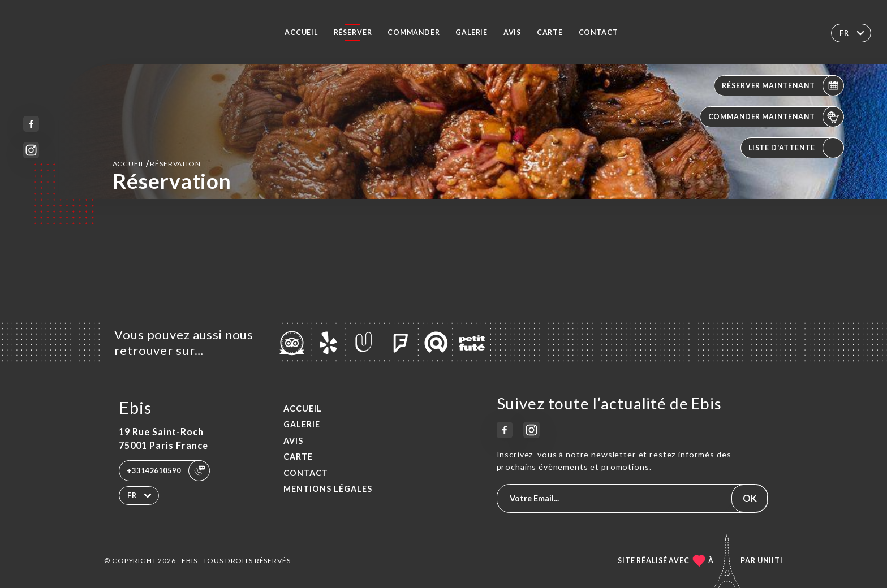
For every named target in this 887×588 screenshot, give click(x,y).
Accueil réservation (157, 163)
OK (750, 498)
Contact (598, 33)
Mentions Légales (328, 489)
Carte (550, 33)
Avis (512, 33)
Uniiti (770, 561)
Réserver (353, 33)
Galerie (472, 33)
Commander (414, 33)
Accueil (301, 33)
